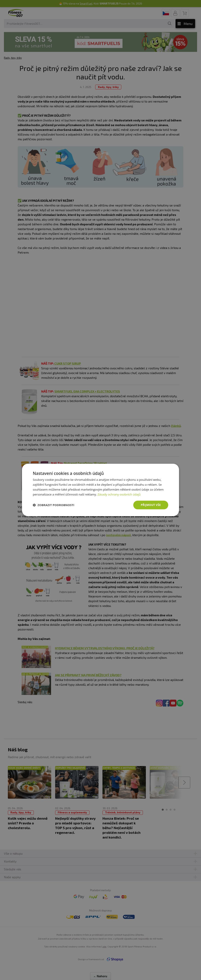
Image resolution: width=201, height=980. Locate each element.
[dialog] (100, 490)
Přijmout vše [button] (151, 505)
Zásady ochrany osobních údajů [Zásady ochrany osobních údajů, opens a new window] (119, 494)
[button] (54, 505)
